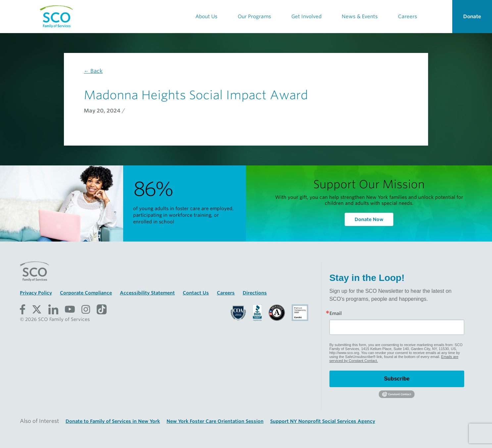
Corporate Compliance (86, 293)
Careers (408, 17)
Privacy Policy (36, 293)
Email (336, 313)
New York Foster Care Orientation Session (215, 421)
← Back (93, 71)
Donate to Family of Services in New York (113, 421)
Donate (472, 17)
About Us (206, 17)
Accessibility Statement (147, 293)
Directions (255, 293)
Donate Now (369, 219)
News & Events (360, 17)
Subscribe (397, 379)
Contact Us (196, 293)
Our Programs (254, 17)
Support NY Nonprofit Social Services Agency (323, 421)
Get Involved (306, 17)
